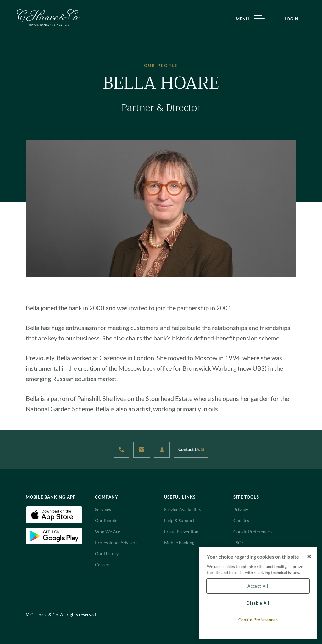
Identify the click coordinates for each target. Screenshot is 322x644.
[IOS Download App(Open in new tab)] (54, 514)
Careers (103, 564)
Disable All (258, 603)
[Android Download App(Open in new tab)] (54, 536)
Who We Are (108, 531)
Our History (107, 553)
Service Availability (183, 509)
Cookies (241, 520)
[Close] (309, 556)
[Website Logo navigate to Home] (48, 17)
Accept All (258, 586)
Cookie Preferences (253, 531)
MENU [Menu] (248, 19)
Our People (106, 520)
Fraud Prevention (181, 531)
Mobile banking (179, 542)
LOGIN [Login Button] (291, 19)
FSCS (238, 542)
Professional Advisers (116, 542)
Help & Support (179, 520)
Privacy (241, 509)
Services (103, 509)
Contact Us (191, 449)
